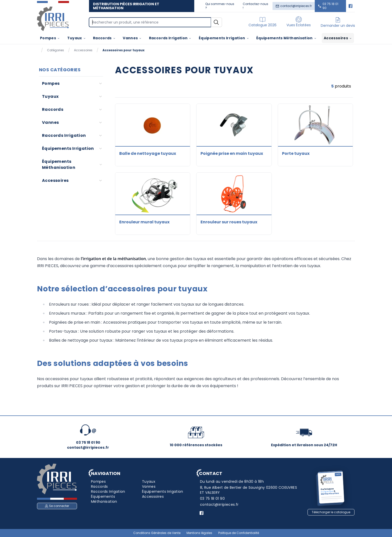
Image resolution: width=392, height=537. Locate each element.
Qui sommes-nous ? (220, 6)
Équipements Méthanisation (286, 38)
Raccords (104, 38)
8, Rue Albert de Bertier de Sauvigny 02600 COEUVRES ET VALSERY (248, 490)
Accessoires (338, 38)
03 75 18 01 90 (328, 6)
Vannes (132, 38)
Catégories (55, 50)
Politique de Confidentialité (239, 533)
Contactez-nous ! (255, 6)
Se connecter (57, 506)
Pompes (50, 38)
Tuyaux (77, 38)
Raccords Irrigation (170, 38)
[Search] (150, 22)
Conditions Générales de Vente (157, 533)
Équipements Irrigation (224, 38)
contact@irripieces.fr (294, 6)
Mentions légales (199, 533)
